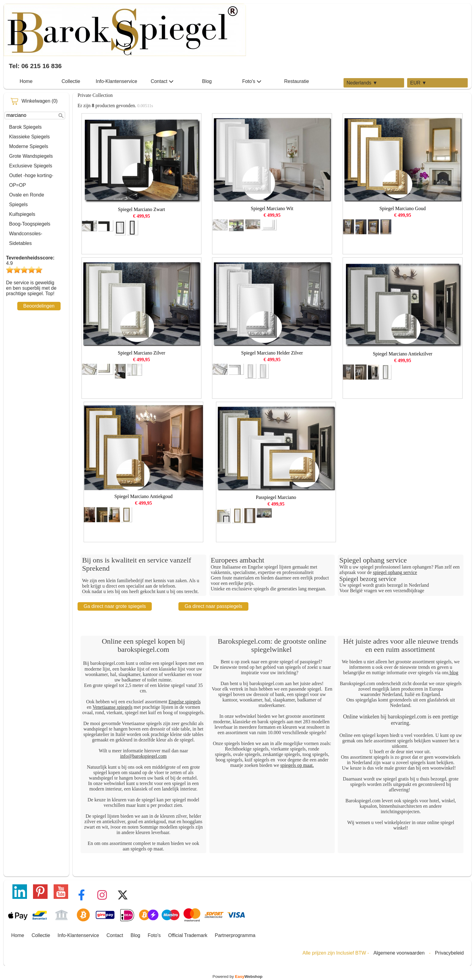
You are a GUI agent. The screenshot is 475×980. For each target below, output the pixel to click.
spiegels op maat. (297, 765)
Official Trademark (188, 935)
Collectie (71, 81)
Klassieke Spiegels (29, 137)
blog (453, 673)
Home (26, 81)
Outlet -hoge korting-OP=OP (31, 180)
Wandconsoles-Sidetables (26, 238)
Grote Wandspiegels (31, 156)
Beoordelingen (39, 306)
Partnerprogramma (235, 935)
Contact (162, 81)
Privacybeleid (449, 953)
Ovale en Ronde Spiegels (27, 200)
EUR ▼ (418, 83)
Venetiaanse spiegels (112, 707)
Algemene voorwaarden (399, 953)
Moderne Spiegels (29, 146)
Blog (207, 81)
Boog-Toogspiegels (30, 224)
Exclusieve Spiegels (31, 166)
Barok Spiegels (25, 127)
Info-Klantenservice (116, 81)
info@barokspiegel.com (143, 756)
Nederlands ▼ (362, 83)
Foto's (252, 81)
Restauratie (297, 81)
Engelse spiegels (184, 702)
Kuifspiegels (22, 214)
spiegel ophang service (395, 572)
